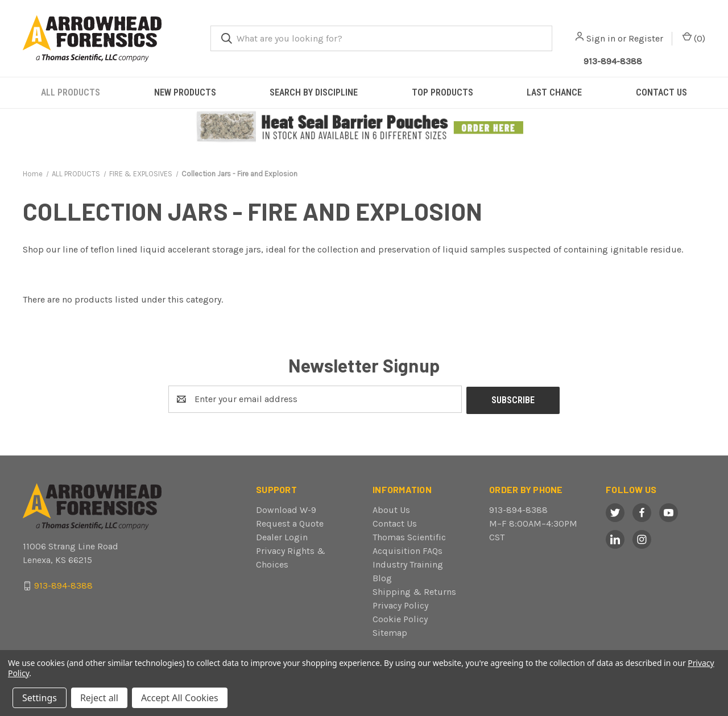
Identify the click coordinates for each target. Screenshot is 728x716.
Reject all (99, 698)
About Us (391, 509)
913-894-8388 (518, 509)
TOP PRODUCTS (442, 92)
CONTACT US (661, 92)
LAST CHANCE (554, 92)
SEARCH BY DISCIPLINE (314, 92)
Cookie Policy (400, 618)
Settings (40, 698)
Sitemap (390, 632)
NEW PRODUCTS (185, 92)
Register (646, 38)
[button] (364, 127)
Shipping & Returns (414, 591)
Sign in (601, 38)
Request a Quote (290, 522)
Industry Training (408, 563)
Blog (382, 577)
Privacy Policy (400, 604)
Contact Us (395, 522)
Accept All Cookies (180, 698)
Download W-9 (286, 509)
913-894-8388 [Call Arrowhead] (613, 61)
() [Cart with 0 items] (694, 38)
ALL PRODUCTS (71, 92)
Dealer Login (282, 536)
